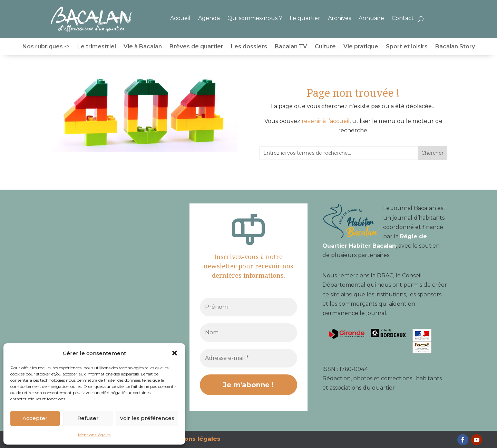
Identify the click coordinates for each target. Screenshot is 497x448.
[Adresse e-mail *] (248, 358)
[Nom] (248, 333)
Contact (403, 18)
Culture (325, 47)
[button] (175, 353)
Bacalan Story (455, 47)
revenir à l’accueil (326, 121)
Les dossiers (249, 47)
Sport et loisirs (407, 47)
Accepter (35, 418)
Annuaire (371, 18)
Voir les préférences (147, 418)
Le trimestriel (97, 47)
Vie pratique (361, 47)
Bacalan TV (291, 47)
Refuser (88, 418)
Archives (339, 18)
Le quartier (305, 18)
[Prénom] (248, 307)
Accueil (180, 18)
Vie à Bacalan (143, 47)
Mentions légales (94, 435)
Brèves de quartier (196, 47)
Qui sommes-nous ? (255, 18)
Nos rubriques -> (46, 47)
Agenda (209, 18)
